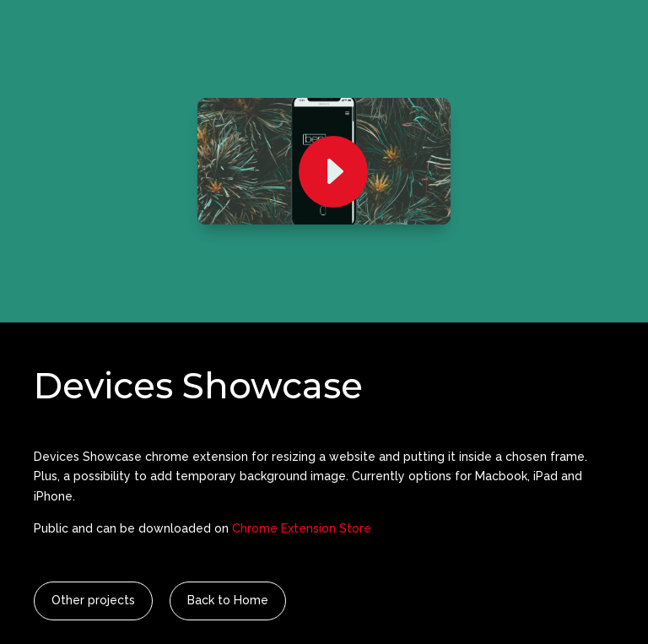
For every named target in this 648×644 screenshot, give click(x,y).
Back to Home (228, 600)
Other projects (93, 600)
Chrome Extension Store (302, 528)
